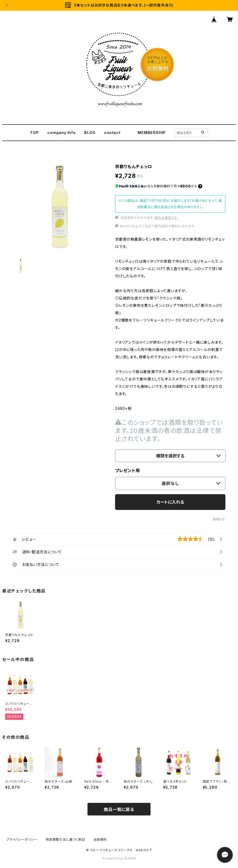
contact (112, 133)
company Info (61, 133)
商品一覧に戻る (119, 809)
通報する (219, 519)
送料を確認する (166, 218)
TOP (34, 133)
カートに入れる (170, 502)
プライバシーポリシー (22, 839)
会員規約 (100, 839)
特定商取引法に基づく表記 (65, 839)
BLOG (90, 133)
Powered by (119, 858)
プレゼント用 (128, 471)
